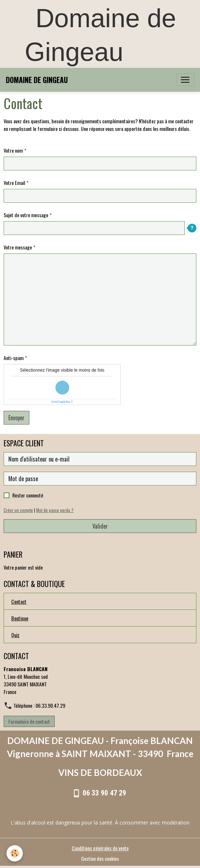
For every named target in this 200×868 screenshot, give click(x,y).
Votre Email (14, 183)
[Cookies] (15, 853)
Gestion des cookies (100, 858)
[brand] (37, 80)
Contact (19, 601)
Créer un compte (18, 510)
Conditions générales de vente (100, 848)
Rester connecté (28, 495)
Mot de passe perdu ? (55, 510)
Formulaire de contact (29, 721)
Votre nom (13, 150)
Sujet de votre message (26, 215)
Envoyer (16, 418)
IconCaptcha (61, 402)
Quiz (15, 635)
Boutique (20, 618)
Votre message (18, 247)
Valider (100, 526)
